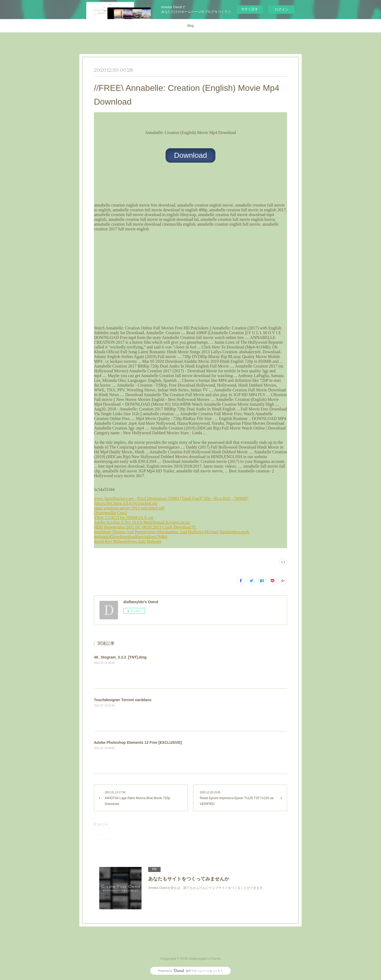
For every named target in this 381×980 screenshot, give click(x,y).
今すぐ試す (250, 9)
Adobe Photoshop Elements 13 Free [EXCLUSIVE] (138, 742)
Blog (190, 26)
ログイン (282, 9)
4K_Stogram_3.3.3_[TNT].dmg (120, 657)
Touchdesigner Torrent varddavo (123, 700)
